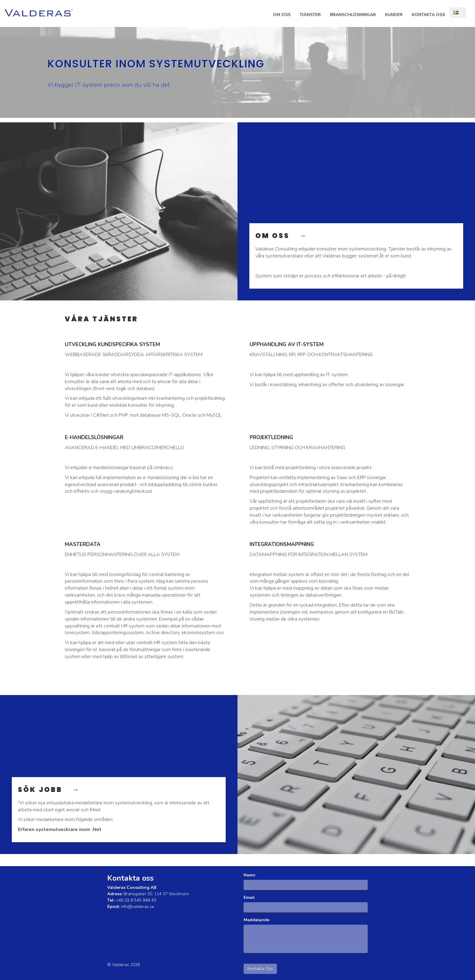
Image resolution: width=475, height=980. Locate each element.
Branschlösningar (353, 15)
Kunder (394, 15)
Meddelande (256, 920)
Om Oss (282, 15)
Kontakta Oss (428, 15)
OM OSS (277, 236)
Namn (249, 875)
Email (249, 897)
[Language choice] (458, 12)
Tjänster (310, 15)
